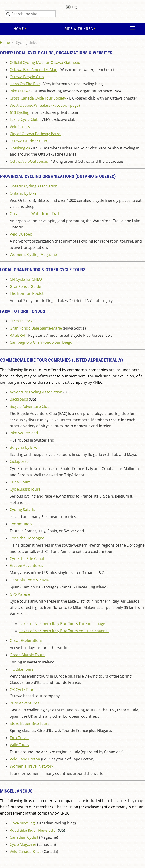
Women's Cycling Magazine (33, 255)
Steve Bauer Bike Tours (30, 723)
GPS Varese (20, 594)
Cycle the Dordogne (27, 538)
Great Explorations (26, 641)
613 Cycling (19, 112)
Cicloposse (19, 461)
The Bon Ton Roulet (27, 293)
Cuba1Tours (20, 482)
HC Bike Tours (22, 669)
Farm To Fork (21, 321)
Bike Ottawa (20, 91)
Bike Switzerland (24, 433)
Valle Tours (19, 745)
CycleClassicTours (25, 489)
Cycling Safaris (22, 510)
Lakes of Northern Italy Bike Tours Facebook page (62, 624)
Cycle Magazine (23, 844)
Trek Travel (19, 738)
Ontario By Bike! (24, 193)
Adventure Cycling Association (36, 392)
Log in (76, 7)
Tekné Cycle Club (24, 119)
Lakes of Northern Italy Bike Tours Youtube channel (64, 631)
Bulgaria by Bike (24, 447)
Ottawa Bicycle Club (27, 77)
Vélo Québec (21, 234)
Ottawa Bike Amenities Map (34, 70)
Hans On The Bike (25, 84)
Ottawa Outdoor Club (28, 141)
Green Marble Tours (27, 655)
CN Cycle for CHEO (26, 279)
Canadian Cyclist (24, 837)
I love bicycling (22, 823)
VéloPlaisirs (20, 127)
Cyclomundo (21, 524)
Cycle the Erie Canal (27, 559)
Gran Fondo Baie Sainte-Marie (36, 328)
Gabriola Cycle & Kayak (30, 580)
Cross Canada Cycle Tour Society (38, 98)
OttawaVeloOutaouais (29, 161)
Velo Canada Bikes (26, 852)
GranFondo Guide (25, 286)
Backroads (19, 399)
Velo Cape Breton (25, 759)
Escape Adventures (26, 566)
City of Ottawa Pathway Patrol (36, 134)
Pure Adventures (24, 703)
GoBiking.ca (20, 148)
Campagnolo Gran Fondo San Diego (41, 342)
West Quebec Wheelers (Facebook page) (45, 105)
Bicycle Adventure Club (30, 406)
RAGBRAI (17, 335)
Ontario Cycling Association (34, 186)
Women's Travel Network (32, 766)
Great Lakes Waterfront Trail (34, 214)
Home (5, 42)
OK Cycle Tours (23, 690)
